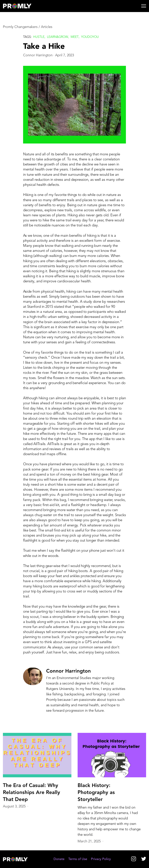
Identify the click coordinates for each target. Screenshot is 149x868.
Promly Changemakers (20, 27)
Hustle (39, 37)
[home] (21, 6)
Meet (75, 37)
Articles (47, 27)
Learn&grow (58, 37)
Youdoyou (90, 37)
